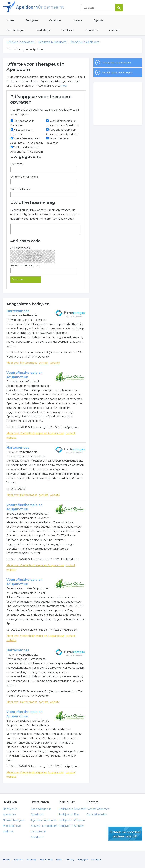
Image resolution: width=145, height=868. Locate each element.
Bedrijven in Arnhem (71, 826)
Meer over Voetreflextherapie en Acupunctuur (35, 433)
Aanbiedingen (16, 30)
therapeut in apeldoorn (117, 63)
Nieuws (78, 20)
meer (64, 86)
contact (44, 363)
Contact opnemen (98, 809)
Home (10, 20)
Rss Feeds (46, 859)
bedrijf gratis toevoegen (117, 72)
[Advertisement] (118, 104)
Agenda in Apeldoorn (44, 820)
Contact (114, 30)
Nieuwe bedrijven (14, 820)
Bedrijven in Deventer (72, 809)
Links (59, 859)
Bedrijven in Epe (69, 815)
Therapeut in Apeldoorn (85, 42)
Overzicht (92, 30)
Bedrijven (32, 20)
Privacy (70, 859)
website (55, 363)
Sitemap (32, 859)
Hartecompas (18, 311)
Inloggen (83, 859)
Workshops (43, 30)
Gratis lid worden (97, 815)
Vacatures (55, 20)
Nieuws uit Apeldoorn (44, 826)
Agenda (98, 20)
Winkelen (68, 30)
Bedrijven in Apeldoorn (47, 8)
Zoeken (18, 859)
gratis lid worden (125, 834)
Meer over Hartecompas (22, 363)
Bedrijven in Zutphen (72, 820)
